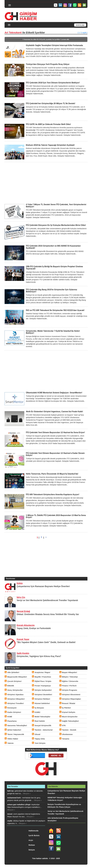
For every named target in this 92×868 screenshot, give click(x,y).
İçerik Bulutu (34, 835)
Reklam (32, 845)
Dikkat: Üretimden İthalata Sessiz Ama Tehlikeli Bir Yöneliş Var (48, 614)
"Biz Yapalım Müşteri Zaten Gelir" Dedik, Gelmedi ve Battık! (46, 642)
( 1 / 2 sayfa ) (83, 33)
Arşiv (31, 840)
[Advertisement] (46, 183)
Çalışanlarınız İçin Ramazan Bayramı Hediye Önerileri (43, 586)
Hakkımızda (34, 831)
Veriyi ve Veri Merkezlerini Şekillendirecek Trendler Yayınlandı (47, 600)
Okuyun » (27, 794)
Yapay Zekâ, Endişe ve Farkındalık (34, 628)
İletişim (32, 850)
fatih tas (10, 791)
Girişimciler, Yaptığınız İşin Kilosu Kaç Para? (39, 656)
